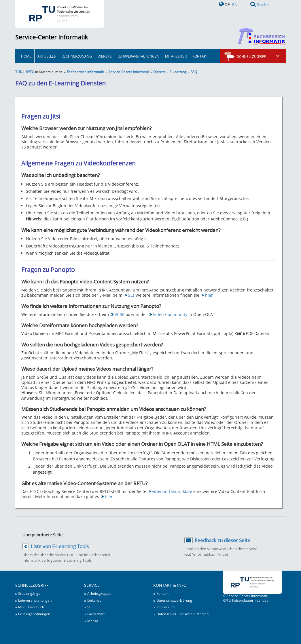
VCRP (120, 314)
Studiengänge (29, 593)
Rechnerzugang (77, 56)
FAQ (194, 72)
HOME (26, 56)
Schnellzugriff (259, 56)
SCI (131, 295)
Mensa (93, 621)
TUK (19, 72)
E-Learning (178, 72)
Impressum (165, 607)
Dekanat (94, 600)
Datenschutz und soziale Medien (182, 614)
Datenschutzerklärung (174, 600)
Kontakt (200, 56)
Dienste (105, 56)
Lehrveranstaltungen (138, 56)
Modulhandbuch (31, 607)
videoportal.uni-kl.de (172, 491)
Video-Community (170, 314)
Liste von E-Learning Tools (60, 546)
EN (235, 4)
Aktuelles (47, 56)
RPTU (30, 72)
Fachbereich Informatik (85, 72)
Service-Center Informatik (52, 37)
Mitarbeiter (176, 56)
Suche (263, 4)
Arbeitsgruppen (100, 593)
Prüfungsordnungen (34, 614)
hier (209, 295)
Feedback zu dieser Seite (223, 540)
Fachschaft (96, 614)
